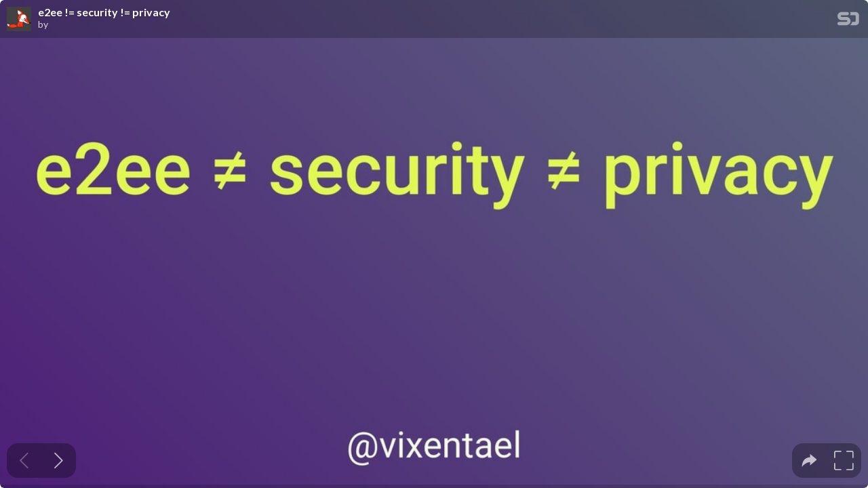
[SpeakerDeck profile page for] (19, 20)
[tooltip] (809, 461)
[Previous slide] (24, 461)
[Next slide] (59, 461)
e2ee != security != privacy (104, 12)
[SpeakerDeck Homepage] (848, 21)
